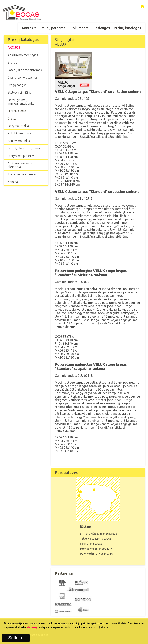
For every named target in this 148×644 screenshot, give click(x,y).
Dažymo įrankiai (18, 126)
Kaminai (13, 182)
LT (131, 7)
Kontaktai (30, 28)
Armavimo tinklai (19, 141)
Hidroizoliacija (17, 111)
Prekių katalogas (127, 28)
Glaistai (12, 118)
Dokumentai (80, 28)
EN (137, 7)
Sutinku (16, 638)
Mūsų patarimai (54, 28)
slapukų (32, 627)
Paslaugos (102, 28)
